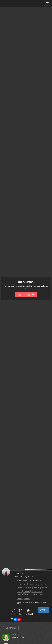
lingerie (20, 595)
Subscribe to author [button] (43, 610)
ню (37, 584)
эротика (27, 591)
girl (25, 584)
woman (31, 584)
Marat (14, 635)
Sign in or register (26, 294)
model (27, 595)
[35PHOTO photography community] (12, 3)
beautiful (29, 588)
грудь (42, 595)
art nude (37, 588)
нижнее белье (37, 591)
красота (21, 588)
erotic (20, 591)
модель (35, 595)
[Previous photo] (3, 280)
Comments (11, 628)
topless (27, 598)
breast (20, 598)
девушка (43, 584)
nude (20, 584)
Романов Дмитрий (25, 577)
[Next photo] (49, 280)
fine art (44, 588)
